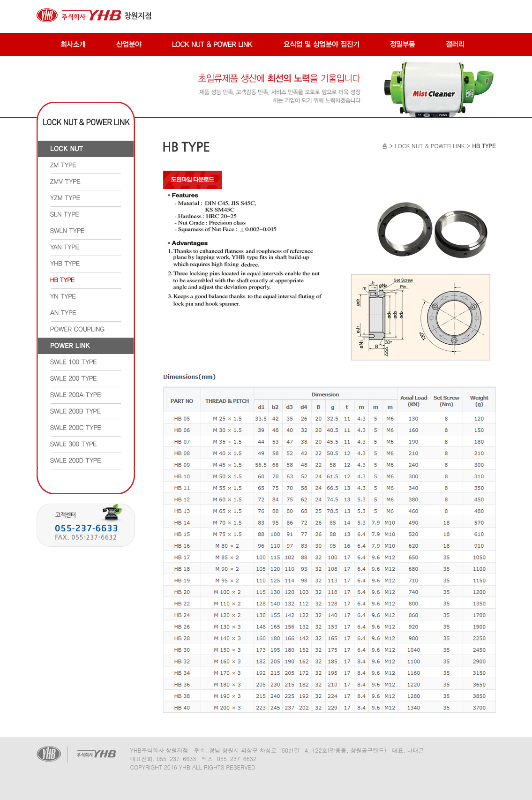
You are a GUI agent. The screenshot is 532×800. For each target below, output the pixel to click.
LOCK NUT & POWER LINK (430, 146)
